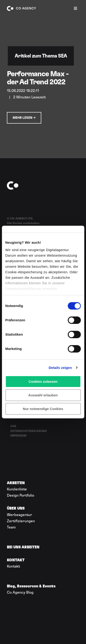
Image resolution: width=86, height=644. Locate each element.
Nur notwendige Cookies (43, 409)
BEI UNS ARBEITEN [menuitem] (23, 547)
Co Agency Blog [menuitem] (20, 592)
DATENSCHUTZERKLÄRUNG (29, 431)
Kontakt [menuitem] (13, 566)
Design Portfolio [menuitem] (21, 495)
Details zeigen (60, 368)
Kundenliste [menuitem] (17, 489)
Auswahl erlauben (43, 395)
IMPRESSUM (18, 436)
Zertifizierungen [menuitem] (21, 521)
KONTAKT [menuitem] (16, 560)
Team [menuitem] (11, 527)
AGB (13, 426)
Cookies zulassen (43, 381)
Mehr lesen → (24, 118)
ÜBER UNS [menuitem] (16, 508)
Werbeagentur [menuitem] (19, 515)
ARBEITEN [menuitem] (16, 483)
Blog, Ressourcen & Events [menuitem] (31, 586)
